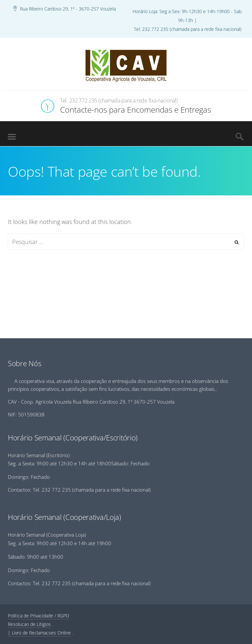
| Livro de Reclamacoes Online (39, 633)
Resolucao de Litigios (29, 624)
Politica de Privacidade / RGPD (39, 616)
